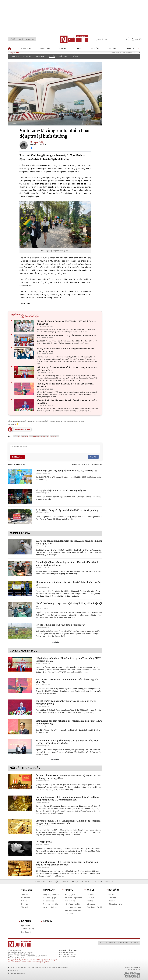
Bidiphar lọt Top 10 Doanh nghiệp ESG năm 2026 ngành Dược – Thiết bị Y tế (66, 323)
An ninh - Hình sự (50, 907)
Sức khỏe (112, 898)
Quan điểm (26, 926)
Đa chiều (113, 49)
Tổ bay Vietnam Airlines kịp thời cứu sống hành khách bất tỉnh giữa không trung (66, 350)
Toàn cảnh (26, 49)
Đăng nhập (93, 457)
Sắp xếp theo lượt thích (79, 465)
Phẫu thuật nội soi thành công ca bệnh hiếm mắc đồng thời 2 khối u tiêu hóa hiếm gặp (67, 564)
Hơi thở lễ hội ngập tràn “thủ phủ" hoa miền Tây (60, 625)
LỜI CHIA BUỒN (44, 842)
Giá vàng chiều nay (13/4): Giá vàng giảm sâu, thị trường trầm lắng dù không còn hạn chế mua (67, 863)
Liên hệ (12, 39)
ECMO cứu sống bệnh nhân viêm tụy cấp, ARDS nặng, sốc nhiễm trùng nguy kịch (69, 542)
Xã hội (78, 49)
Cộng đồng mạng (115, 904)
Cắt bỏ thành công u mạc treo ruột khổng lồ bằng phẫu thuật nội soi (69, 605)
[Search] (127, 39)
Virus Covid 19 (34, 436)
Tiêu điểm (27, 56)
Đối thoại (63, 56)
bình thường (45, 436)
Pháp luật (45, 49)
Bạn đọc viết (26, 932)
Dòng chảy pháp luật (51, 895)
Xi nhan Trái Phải (28, 929)
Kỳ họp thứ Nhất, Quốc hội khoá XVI (127, 53)
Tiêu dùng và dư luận (73, 910)
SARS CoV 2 (55, 436)
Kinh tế (63, 49)
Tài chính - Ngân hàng (73, 898)
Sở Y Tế (17, 436)
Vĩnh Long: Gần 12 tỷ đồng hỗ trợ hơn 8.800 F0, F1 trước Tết (66, 471)
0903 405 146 (14, 970)
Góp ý (21, 39)
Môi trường (91, 904)
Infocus (130, 49)
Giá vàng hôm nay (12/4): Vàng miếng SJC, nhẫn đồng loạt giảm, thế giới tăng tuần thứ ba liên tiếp (68, 822)
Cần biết (112, 901)
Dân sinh (90, 895)
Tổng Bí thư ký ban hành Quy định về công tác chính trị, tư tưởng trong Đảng (67, 402)
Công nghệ (69, 913)
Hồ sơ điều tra (49, 901)
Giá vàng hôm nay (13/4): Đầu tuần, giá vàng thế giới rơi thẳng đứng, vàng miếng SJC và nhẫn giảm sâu (67, 798)
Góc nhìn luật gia (50, 898)
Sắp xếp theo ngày (96, 465)
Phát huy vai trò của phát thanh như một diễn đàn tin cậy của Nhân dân (65, 385)
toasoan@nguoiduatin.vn (17, 973)
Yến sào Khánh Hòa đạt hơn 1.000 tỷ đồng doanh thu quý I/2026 (66, 335)
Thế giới (75, 56)
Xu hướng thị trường (73, 907)
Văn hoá (90, 901)
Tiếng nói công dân (50, 904)
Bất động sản (70, 895)
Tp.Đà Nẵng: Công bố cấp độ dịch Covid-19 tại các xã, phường (67, 510)
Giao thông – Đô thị (94, 907)
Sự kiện (52, 56)
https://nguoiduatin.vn (15, 950)
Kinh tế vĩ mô (70, 901)
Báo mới (135, 943)
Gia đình (112, 895)
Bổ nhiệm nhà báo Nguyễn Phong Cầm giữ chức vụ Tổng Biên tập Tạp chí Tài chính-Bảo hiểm (67, 742)
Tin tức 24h (123, 943)
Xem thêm (55, 642)
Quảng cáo (30, 39)
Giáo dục (90, 898)
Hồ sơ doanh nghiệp (73, 904)
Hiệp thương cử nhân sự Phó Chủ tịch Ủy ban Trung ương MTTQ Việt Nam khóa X (67, 369)
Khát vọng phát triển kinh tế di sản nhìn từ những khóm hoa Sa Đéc (68, 583)
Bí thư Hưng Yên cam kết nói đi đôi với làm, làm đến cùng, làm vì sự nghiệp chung (69, 722)
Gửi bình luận (17, 457)
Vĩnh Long (24, 436)
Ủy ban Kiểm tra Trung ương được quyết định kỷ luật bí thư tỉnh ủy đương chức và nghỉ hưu (68, 777)
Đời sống (95, 49)
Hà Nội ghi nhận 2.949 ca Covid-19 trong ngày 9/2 (61, 490)
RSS (101, 943)
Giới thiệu (110, 943)
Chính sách (40, 56)
